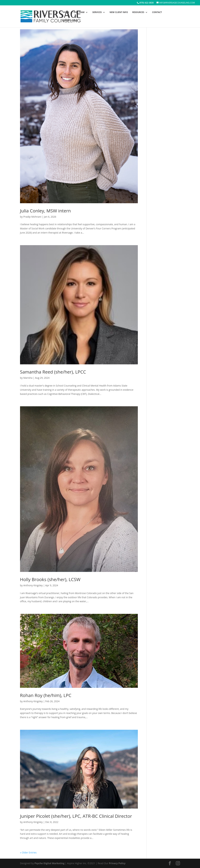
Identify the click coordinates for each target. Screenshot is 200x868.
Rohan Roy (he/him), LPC (46, 695)
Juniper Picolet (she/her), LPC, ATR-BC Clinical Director (76, 816)
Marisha (28, 378)
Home (66, 12)
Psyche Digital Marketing (50, 863)
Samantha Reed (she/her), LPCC (53, 372)
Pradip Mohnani (32, 217)
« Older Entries (28, 852)
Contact (157, 12)
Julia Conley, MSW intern (45, 211)
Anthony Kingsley (33, 585)
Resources (138, 12)
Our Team (79, 12)
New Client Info (119, 12)
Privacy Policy (117, 863)
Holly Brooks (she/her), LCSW (50, 579)
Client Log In (70, 21)
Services (97, 12)
